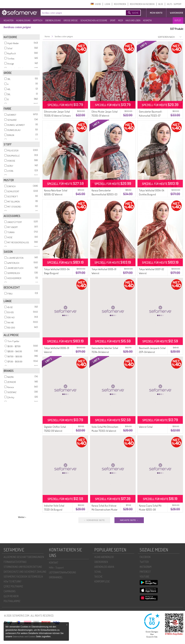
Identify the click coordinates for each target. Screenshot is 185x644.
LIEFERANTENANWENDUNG (62, 572)
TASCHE (98, 577)
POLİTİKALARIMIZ (12, 601)
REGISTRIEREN (120, 4)
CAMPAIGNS (10, 591)
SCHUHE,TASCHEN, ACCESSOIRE (94, 20)
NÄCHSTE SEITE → (129, 520)
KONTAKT (54, 563)
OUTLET (178, 20)
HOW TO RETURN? (12, 581)
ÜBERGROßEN (101, 562)
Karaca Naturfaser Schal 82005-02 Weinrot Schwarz (56, 194)
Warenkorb (177, 13)
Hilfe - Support (56, 567)
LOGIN (107, 4)
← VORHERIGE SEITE (94, 520)
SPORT (113, 20)
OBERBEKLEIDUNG (53, 20)
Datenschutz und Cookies (24, 637)
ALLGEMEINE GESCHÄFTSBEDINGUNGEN (24, 557)
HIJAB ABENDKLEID (104, 557)
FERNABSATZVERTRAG (15, 562)
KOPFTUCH (38, 20)
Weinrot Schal (146, 427)
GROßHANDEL (56, 577)
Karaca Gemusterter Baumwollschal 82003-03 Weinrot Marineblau (104, 194)
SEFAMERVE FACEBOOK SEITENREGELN (23, 577)
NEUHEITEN (9, 20)
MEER (120, 20)
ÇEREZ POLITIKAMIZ (13, 586)
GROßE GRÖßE (71, 20)
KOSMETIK (147, 20)
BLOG (161, 4)
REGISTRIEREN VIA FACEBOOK (142, 4)
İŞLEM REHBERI (11, 596)
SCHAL (98, 572)
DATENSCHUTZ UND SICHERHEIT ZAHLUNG (25, 572)
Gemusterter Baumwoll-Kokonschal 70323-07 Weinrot (151, 116)
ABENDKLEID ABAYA (104, 567)
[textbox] (80, 13)
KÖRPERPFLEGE (102, 581)
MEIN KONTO (156, 13)
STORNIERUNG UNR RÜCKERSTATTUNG (23, 567)
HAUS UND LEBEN (133, 20)
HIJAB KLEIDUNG (23, 20)
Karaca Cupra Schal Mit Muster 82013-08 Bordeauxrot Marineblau (151, 510)
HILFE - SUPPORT (174, 4)
